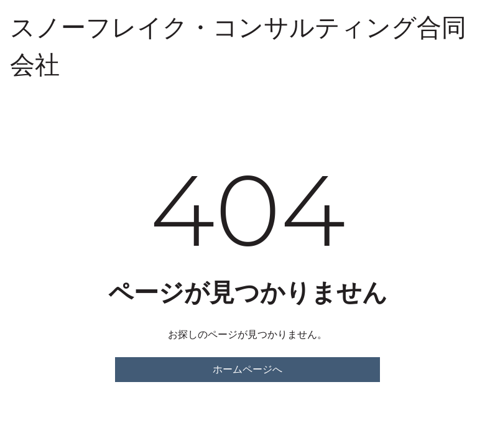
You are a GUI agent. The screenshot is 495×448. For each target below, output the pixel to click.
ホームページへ (247, 369)
